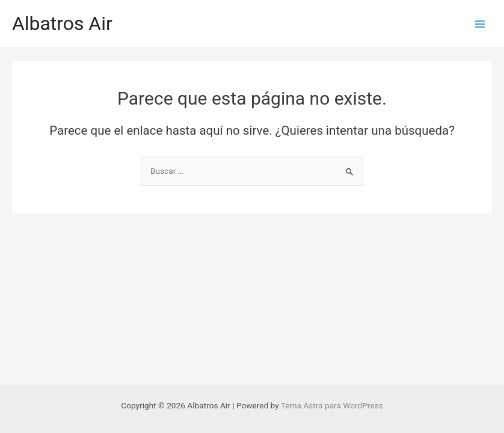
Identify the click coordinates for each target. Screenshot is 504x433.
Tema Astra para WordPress (332, 405)
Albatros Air (62, 23)
